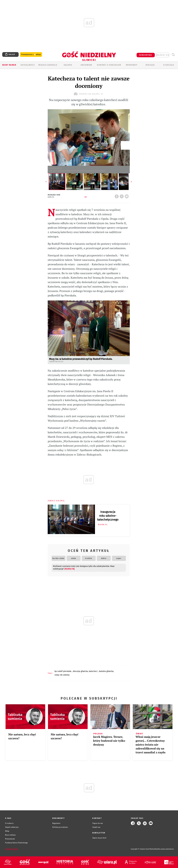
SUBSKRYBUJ (146, 55)
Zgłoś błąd (12, 849)
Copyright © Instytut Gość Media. (142, 849)
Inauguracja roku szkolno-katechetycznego (108, 516)
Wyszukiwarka (173, 55)
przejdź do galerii (89, 94)
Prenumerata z (31, 55)
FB (117, 196)
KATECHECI (93, 671)
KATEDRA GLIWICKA (106, 671)
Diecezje (150, 65)
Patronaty (132, 65)
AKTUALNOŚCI (28, 65)
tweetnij (122, 196)
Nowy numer (9, 65)
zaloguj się (163, 55)
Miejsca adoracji (48, 65)
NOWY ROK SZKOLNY (62, 675)
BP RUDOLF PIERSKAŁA (63, 671)
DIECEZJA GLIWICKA (80, 671)
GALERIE (68, 65)
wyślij (127, 196)
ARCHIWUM (86, 65)
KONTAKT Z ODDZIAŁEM (109, 65)
